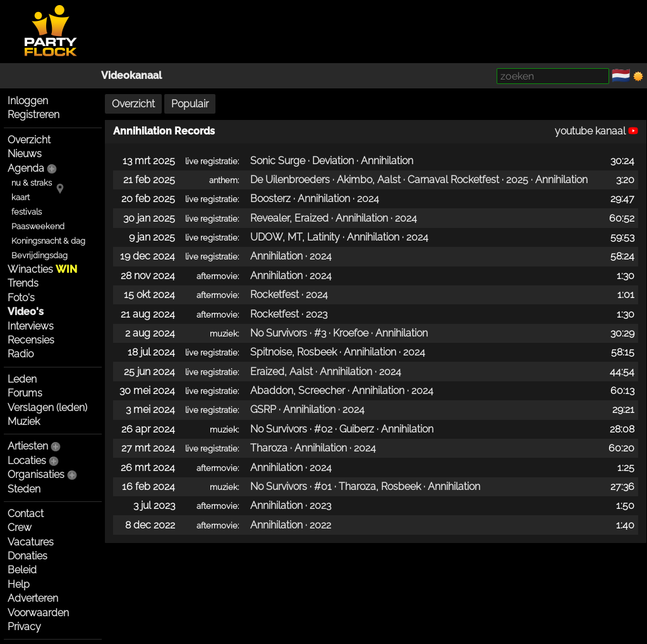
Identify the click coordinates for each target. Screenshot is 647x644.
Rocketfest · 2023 (289, 314)
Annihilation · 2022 (291, 525)
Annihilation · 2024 (291, 256)
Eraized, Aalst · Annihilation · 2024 (326, 372)
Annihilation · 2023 (291, 505)
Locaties (27, 461)
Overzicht (29, 140)
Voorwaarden (38, 613)
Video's (26, 312)
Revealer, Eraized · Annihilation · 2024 (334, 218)
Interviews (31, 326)
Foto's (21, 298)
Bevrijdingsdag (39, 255)
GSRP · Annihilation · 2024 (307, 409)
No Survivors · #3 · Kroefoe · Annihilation (339, 333)
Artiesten (28, 446)
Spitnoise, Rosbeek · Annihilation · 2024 (338, 352)
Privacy (24, 627)
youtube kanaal (596, 131)
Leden (22, 379)
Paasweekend (38, 226)
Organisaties (36, 474)
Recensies (31, 340)
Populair (190, 104)
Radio (21, 354)
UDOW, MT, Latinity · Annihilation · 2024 (339, 237)
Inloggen (28, 101)
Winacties (42, 269)
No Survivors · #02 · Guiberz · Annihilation (342, 429)
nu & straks (32, 183)
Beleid (22, 570)
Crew (20, 528)
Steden (24, 489)
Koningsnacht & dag (48, 241)
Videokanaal (131, 75)
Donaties (27, 556)
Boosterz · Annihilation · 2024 (315, 199)
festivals (27, 212)
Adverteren (33, 598)
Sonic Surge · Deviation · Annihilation (332, 161)
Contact (26, 514)
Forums (25, 393)
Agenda (26, 168)
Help (19, 584)
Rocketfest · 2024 (289, 295)
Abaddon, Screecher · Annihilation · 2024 (342, 391)
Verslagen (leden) (47, 408)
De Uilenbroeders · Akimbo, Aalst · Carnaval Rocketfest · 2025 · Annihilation (419, 180)
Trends (23, 283)
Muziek (24, 421)
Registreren (33, 115)
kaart (21, 197)
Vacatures (31, 542)
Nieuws (25, 154)
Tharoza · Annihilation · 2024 (313, 448)
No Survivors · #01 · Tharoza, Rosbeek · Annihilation (365, 486)
